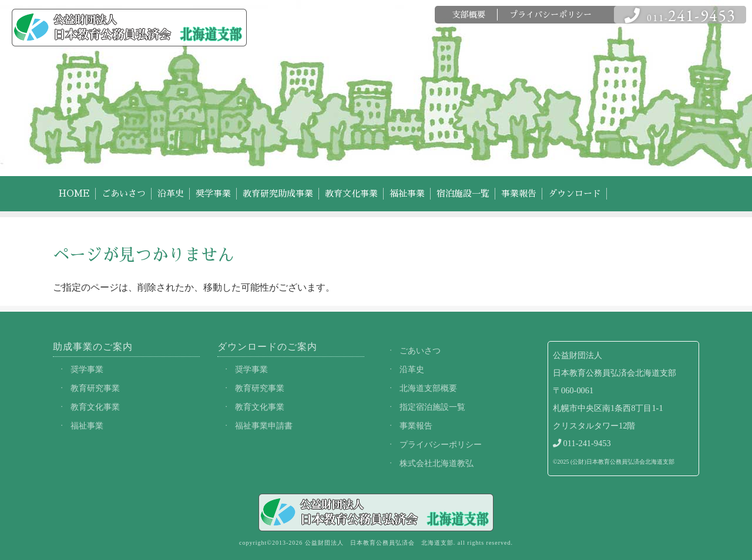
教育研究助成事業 (278, 193)
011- (680, 15)
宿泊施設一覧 (463, 193)
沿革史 (171, 193)
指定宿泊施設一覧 (432, 407)
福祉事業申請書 (264, 426)
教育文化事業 (351, 193)
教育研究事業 (95, 388)
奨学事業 (213, 193)
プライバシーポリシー (550, 15)
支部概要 (469, 15)
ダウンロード (575, 193)
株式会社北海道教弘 (437, 463)
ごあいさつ (124, 193)
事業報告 (519, 193)
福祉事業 (407, 193)
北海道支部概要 (428, 388)
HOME (74, 193)
